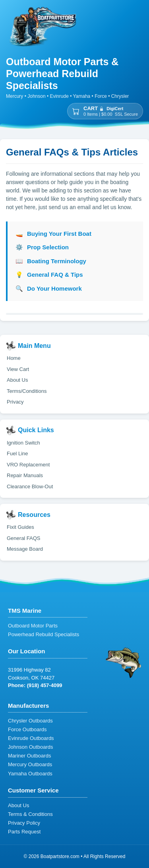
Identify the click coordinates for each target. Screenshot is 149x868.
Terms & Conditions (30, 815)
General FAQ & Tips (49, 275)
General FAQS (24, 538)
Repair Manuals (25, 475)
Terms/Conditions (27, 391)
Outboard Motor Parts (33, 626)
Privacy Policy (24, 823)
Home (14, 358)
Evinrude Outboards (31, 739)
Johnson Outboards (30, 747)
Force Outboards (27, 730)
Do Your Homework (49, 289)
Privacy (15, 402)
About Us (17, 380)
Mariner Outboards (29, 756)
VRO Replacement (28, 465)
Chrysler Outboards (30, 721)
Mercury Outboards (30, 765)
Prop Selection (42, 248)
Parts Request (24, 832)
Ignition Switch (23, 443)
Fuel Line (17, 453)
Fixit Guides (20, 527)
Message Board (25, 549)
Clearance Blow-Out (30, 486)
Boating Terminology (51, 261)
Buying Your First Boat (53, 234)
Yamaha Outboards (30, 774)
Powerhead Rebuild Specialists (44, 635)
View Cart (18, 369)
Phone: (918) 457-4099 (35, 685)
